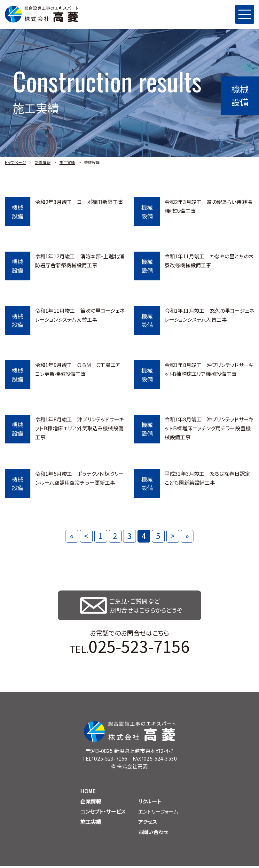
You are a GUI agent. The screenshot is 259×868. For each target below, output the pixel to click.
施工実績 (67, 162)
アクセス (147, 824)
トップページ (15, 162)
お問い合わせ (153, 834)
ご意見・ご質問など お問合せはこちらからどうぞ (147, 606)
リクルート (149, 803)
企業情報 (91, 803)
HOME (88, 793)
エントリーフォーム (158, 814)
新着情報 (43, 162)
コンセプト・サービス (103, 814)
